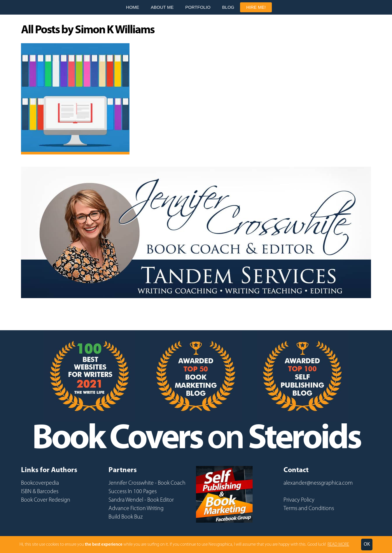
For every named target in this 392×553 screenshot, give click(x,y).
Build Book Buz (126, 517)
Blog (228, 7)
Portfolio (198, 7)
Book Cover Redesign (46, 500)
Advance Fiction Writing (136, 509)
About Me (162, 7)
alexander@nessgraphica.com (318, 483)
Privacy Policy (299, 500)
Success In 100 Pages (133, 492)
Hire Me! (256, 7)
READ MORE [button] (338, 545)
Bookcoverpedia (40, 483)
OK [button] (367, 544)
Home (133, 7)
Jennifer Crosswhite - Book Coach (147, 483)
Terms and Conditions (309, 509)
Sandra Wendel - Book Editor (141, 500)
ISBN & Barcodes (40, 492)
